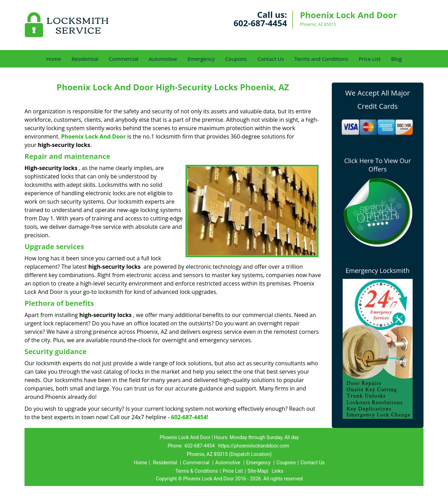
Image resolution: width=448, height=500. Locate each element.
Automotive (163, 59)
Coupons (236, 59)
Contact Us (271, 59)
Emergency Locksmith (377, 270)
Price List (370, 59)
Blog (396, 59)
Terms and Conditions (321, 59)
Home (54, 59)
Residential (85, 59)
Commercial (124, 59)
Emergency (201, 59)
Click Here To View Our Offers (377, 165)
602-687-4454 (260, 23)
